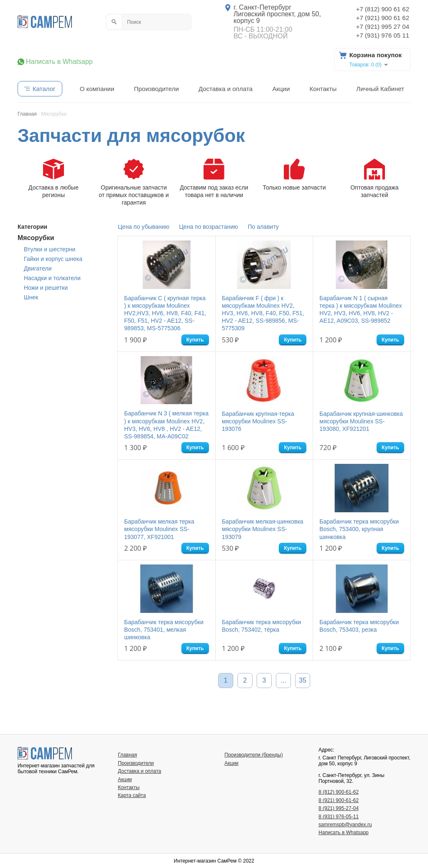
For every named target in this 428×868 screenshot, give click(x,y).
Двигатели (38, 268)
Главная (127, 755)
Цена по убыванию (144, 227)
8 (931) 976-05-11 (339, 817)
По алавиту (263, 227)
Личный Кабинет (380, 89)
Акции (281, 89)
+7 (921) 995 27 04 (383, 27)
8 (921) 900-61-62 (339, 800)
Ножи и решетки (46, 288)
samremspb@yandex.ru (345, 825)
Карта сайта (132, 795)
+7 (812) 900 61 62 (383, 9)
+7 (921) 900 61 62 (383, 18)
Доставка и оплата (225, 89)
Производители (156, 89)
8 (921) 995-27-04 (339, 808)
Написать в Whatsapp (59, 62)
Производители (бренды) (254, 755)
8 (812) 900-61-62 (339, 792)
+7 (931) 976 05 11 (383, 35)
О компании (97, 89)
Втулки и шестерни (50, 249)
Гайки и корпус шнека (53, 259)
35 (303, 680)
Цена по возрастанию (209, 227)
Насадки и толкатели (52, 278)
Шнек (31, 297)
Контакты (323, 89)
